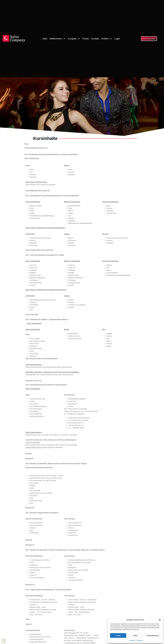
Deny (135, 636)
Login (117, 39)
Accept (118, 636)
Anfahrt (107, 39)
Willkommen (57, 39)
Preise (86, 39)
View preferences (153, 636)
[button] (160, 620)
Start (45, 39)
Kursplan (74, 39)
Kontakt (95, 39)
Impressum (132, 640)
